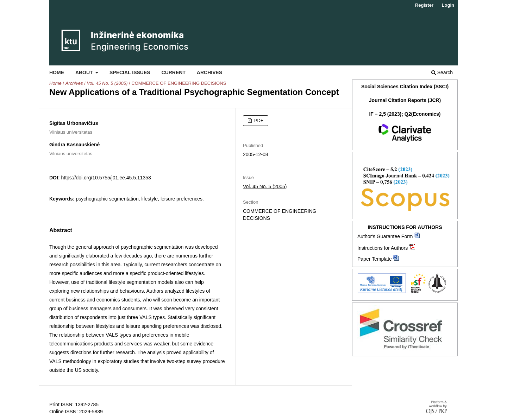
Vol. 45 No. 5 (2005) (107, 83)
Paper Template (375, 259)
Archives (209, 72)
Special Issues (130, 72)
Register (424, 5)
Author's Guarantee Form (385, 236)
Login (448, 5)
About (85, 72)
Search (442, 72)
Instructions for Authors (383, 248)
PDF (258, 120)
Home (57, 72)
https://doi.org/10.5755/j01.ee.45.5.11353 (106, 178)
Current (174, 72)
